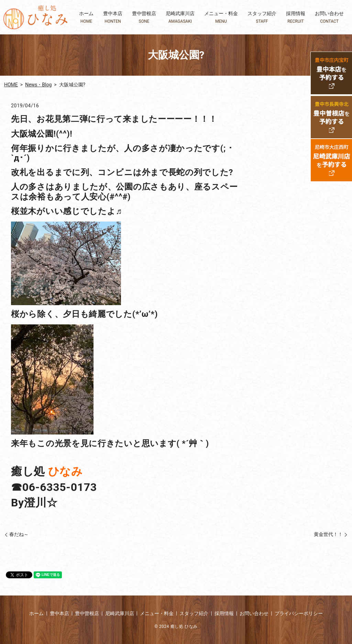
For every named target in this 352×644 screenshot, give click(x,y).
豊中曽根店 (144, 17)
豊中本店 (113, 17)
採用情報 (296, 17)
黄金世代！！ (328, 534)
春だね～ (19, 534)
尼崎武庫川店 (180, 17)
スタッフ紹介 (262, 17)
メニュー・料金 (221, 17)
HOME (11, 85)
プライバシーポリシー (299, 613)
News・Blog (38, 85)
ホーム (86, 17)
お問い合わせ (329, 17)
